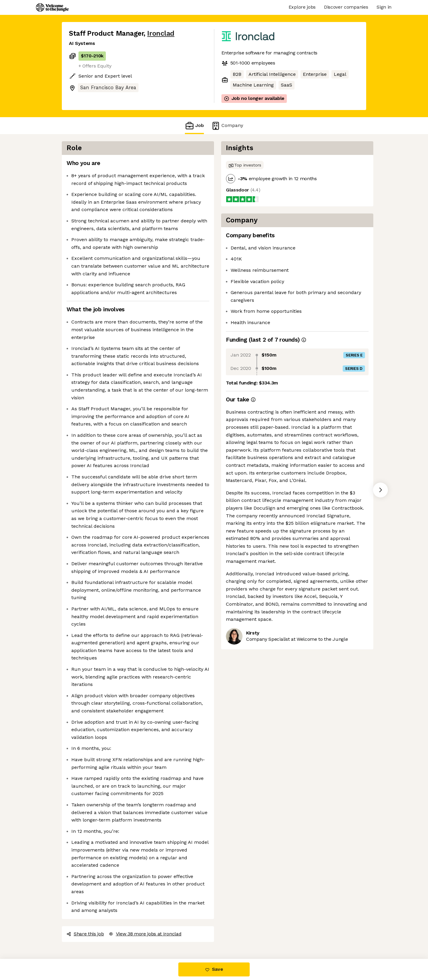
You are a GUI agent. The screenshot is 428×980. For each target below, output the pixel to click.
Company (227, 126)
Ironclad (161, 33)
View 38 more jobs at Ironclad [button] (145, 934)
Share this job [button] (85, 934)
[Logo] (52, 7)
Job (194, 126)
